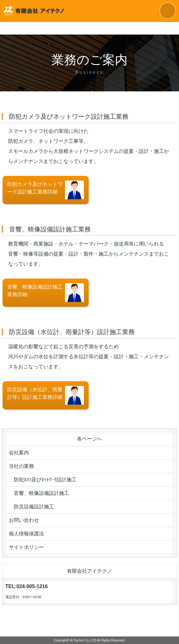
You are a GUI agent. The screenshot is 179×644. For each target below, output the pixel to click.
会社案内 (19, 453)
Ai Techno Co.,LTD (83, 640)
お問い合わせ (24, 520)
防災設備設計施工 (31, 507)
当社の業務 (21, 466)
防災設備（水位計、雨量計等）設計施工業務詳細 (46, 395)
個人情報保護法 (26, 534)
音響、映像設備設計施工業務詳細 (46, 293)
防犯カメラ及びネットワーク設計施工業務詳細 (46, 190)
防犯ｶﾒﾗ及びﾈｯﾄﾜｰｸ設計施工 (43, 480)
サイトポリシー (26, 547)
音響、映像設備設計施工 (39, 493)
